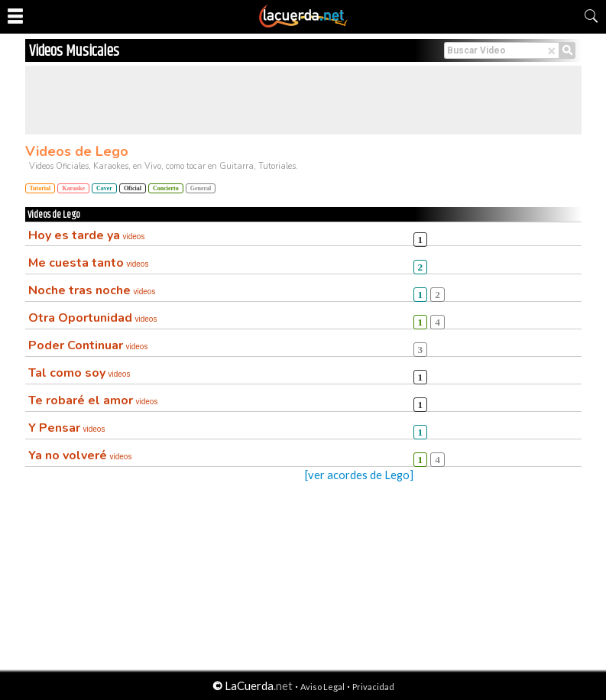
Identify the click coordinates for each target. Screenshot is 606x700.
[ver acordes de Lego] (359, 475)
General (201, 188)
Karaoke (73, 188)
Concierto (166, 188)
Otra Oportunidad (93, 318)
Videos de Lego (77, 151)
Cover (104, 188)
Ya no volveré (80, 455)
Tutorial (41, 188)
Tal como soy (79, 373)
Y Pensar (67, 428)
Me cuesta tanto (89, 263)
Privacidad (373, 687)
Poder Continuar (88, 345)
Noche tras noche (92, 290)
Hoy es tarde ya (87, 235)
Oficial (133, 188)
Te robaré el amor (93, 400)
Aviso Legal (322, 687)
